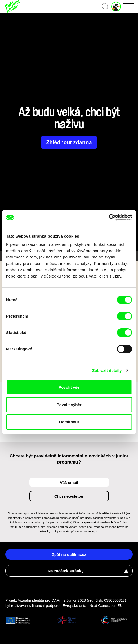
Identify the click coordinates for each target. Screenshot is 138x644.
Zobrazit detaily (107, 371)
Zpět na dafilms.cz (69, 554)
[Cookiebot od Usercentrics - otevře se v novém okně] (109, 217)
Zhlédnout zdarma (69, 142)
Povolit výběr (69, 405)
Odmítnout (69, 422)
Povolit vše (69, 387)
